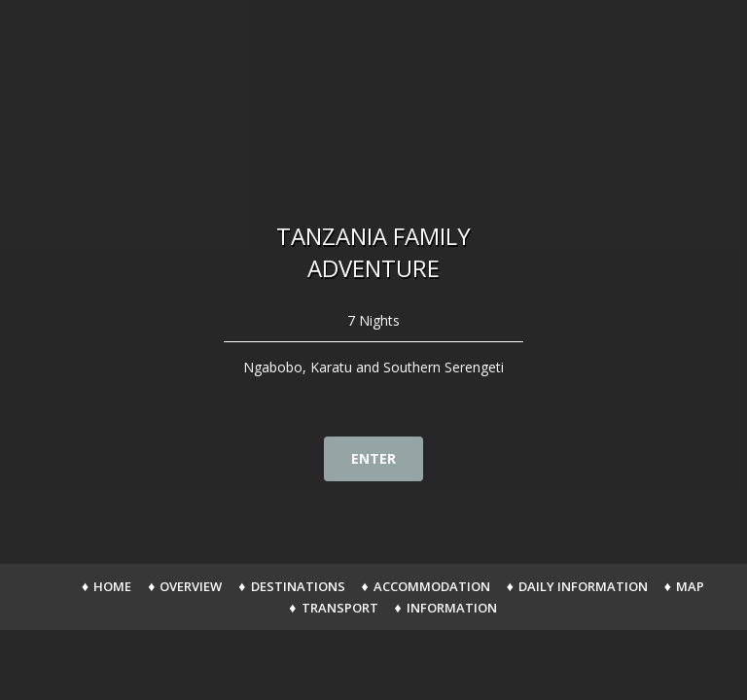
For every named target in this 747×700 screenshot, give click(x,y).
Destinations (298, 586)
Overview (191, 586)
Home (112, 586)
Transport (340, 608)
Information (452, 608)
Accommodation (432, 586)
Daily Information (583, 586)
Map (690, 586)
